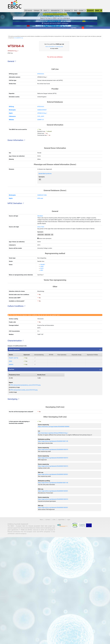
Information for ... (52, 12)
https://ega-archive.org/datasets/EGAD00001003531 (58, 566)
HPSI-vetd (43, 226)
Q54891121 (43, 137)
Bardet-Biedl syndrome (49, 198)
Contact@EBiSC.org (57, 44)
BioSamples (18, 125)
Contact (78, 12)
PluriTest (17, 438)
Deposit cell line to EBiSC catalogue (55, 28)
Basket (94, 12)
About (42, 12)
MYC (44, 314)
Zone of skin (44, 261)
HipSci (16, 129)
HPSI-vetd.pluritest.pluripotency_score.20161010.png (33, 457)
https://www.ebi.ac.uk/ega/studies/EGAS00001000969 (59, 507)
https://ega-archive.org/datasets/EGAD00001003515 (58, 537)
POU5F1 (45, 307)
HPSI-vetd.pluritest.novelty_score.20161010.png (32, 463)
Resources (64, 12)
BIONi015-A (72, 24)
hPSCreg (17, 121)
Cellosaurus (18, 133)
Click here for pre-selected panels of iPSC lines (55, 17)
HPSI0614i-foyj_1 (45, 129)
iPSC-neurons (24, 12)
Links (54, 620)
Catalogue (33, 12)
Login (72, 620)
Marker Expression (20, 410)
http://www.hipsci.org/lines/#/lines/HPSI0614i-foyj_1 (58, 514)
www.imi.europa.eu (19, 641)
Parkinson (77, 24)
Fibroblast (43, 246)
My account (86, 12)
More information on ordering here (54, 54)
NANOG (16, 433)
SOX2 (44, 310)
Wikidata (17, 137)
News (71, 12)
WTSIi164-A (43, 84)
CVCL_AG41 (44, 133)
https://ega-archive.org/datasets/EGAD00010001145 (58, 527)
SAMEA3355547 (45, 125)
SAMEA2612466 (45, 222)
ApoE (81, 24)
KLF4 (44, 312)
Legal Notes (74, 33)
